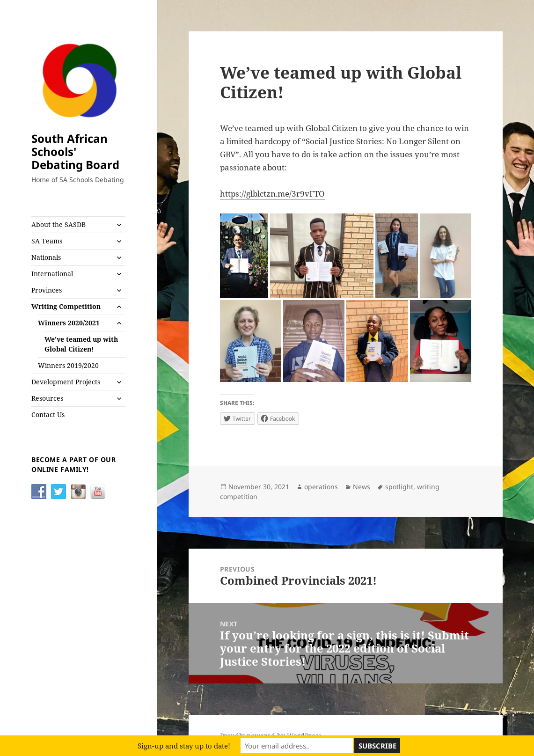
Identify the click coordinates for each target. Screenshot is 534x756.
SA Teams (47, 241)
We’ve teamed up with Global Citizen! (81, 344)
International (52, 274)
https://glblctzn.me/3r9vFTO (272, 194)
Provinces (47, 290)
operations (321, 487)
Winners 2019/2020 (68, 365)
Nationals (46, 257)
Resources (47, 398)
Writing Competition (66, 306)
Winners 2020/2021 (69, 323)
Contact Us (48, 415)
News (362, 487)
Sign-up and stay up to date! (184, 746)
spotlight (399, 487)
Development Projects (66, 382)
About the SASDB (59, 224)
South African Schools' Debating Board (75, 151)
